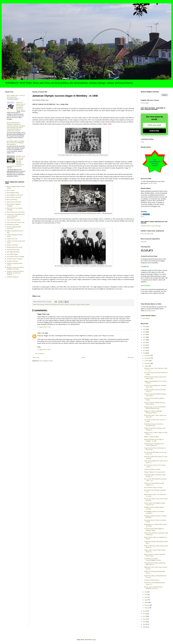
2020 (144, 343)
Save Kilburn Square (12, 254)
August (147, 366)
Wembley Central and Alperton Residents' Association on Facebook (15, 273)
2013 (144, 616)
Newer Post (36, 358)
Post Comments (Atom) (46, 361)
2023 (144, 335)
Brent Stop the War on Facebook (16, 212)
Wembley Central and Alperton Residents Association (15, 268)
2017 (144, 350)
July (146, 592)
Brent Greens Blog (12, 200)
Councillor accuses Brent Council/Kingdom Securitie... (153, 559)
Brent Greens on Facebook (14, 202)
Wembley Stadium (85, 304)
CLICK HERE (145, 103)
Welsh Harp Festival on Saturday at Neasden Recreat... (154, 425)
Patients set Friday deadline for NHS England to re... (154, 484)
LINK (142, 142)
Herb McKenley (55, 304)
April (146, 600)
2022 (144, 337)
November (148, 358)
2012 (144, 619)
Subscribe (154, 131)
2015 (144, 611)
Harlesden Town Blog (13, 225)
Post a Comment (40, 354)
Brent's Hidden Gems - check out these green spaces (16, 96)
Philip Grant (41, 333)
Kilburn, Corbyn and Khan (151, 437)
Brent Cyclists (11, 190)
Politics (142, 217)
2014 (144, 614)
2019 (144, 345)
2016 (144, 353)
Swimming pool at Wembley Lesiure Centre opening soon (154, 444)
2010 (144, 624)
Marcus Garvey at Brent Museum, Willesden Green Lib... (153, 588)
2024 (144, 332)
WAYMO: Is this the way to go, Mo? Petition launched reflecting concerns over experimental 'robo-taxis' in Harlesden (16, 162)
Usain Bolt (72, 304)
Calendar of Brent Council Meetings (151, 226)
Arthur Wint (48, 304)
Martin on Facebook (12, 245)
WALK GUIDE (153, 183)
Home (83, 358)
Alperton (42, 304)
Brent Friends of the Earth (14, 197)
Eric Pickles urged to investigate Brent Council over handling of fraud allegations (16, 143)
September (148, 363)
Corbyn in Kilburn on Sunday (152, 469)
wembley (78, 304)
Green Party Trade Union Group (16, 222)
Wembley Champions (13, 277)
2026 (144, 327)
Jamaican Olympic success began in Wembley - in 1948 (154, 440)
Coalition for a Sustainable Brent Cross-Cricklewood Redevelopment (16, 216)
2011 (144, 622)
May (146, 597)
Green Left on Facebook (13, 220)
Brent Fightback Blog (13, 193)
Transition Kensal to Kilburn (15, 259)
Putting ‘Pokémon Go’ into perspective (155, 472)
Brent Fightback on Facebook (15, 195)
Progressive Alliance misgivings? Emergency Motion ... (153, 412)
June (146, 595)
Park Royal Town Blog (13, 250)
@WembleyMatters (150, 311)
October (147, 361)
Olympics (67, 304)
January (147, 608)
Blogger (94, 640)
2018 (144, 348)
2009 (144, 627)
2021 (144, 340)
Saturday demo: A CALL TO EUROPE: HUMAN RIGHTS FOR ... (155, 408)
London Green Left (12, 239)
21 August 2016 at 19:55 (44, 350)
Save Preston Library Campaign (15, 256)
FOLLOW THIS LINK (147, 234)
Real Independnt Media (13, 252)
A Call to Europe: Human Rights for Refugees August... (154, 529)
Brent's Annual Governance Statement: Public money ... (155, 555)
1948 (38, 304)
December (147, 355)
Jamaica (62, 304)
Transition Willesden (12, 261)
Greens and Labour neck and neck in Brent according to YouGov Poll (21, 106)
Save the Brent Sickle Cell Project (153, 488)
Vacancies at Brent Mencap (152, 580)
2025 (144, 329)
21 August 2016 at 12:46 (44, 327)
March (146, 602)
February (147, 605)
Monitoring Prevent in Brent (14, 247)
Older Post (131, 358)
